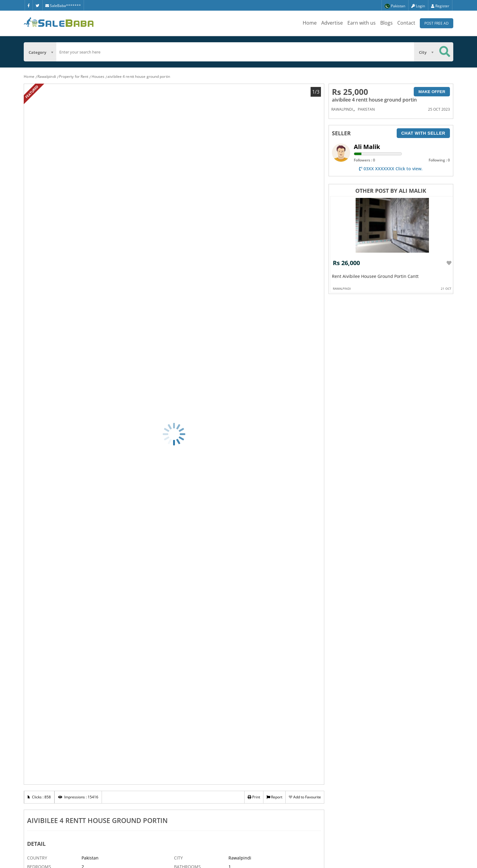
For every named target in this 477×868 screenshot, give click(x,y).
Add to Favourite (305, 797)
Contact (406, 23)
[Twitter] (37, 5)
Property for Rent (74, 76)
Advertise (332, 23)
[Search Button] (445, 52)
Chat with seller (423, 133)
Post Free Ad (437, 23)
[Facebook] (29, 5)
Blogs (386, 23)
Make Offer (432, 92)
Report (274, 797)
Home (310, 23)
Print (254, 797)
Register (440, 6)
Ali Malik (367, 147)
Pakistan (366, 109)
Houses (98, 76)
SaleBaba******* (63, 6)
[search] (235, 52)
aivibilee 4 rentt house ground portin (139, 76)
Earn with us (362, 23)
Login (418, 6)
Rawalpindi (47, 76)
